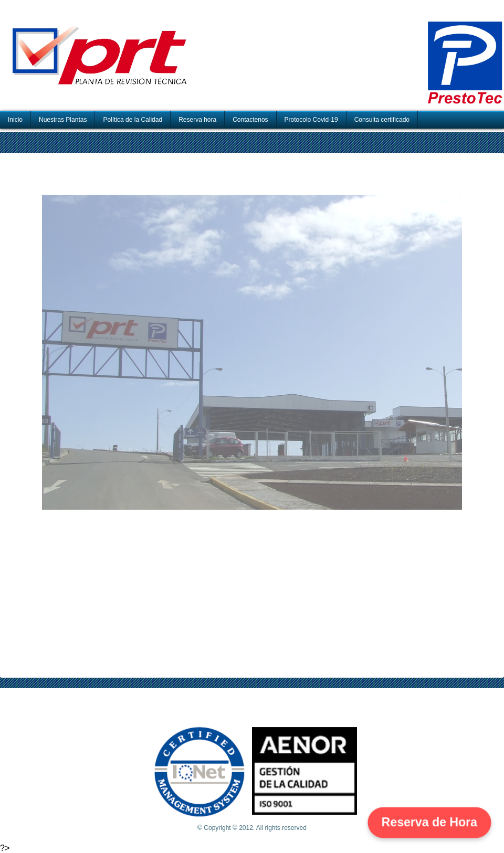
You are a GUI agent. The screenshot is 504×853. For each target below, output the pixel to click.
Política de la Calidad (133, 120)
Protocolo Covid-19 (311, 120)
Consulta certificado (382, 120)
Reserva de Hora (429, 822)
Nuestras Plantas (63, 120)
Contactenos (250, 120)
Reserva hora (197, 120)
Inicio (15, 120)
